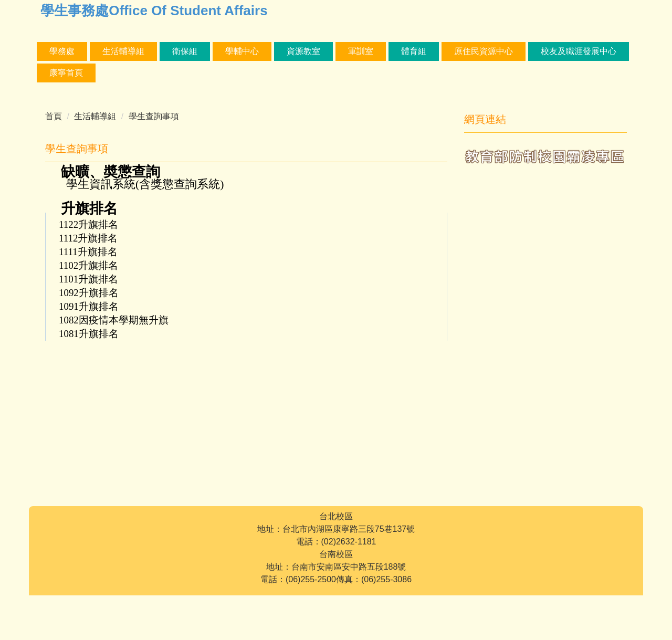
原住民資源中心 (553, 51)
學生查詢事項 (154, 116)
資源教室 (373, 51)
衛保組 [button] (255, 51)
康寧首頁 (170, 73)
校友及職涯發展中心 (87, 73)
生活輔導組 (193, 51)
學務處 (62, 51)
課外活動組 (123, 51)
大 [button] (438, 171)
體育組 (484, 51)
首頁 (54, 116)
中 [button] (417, 171)
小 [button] (397, 171)
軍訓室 (430, 51)
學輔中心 (312, 51)
